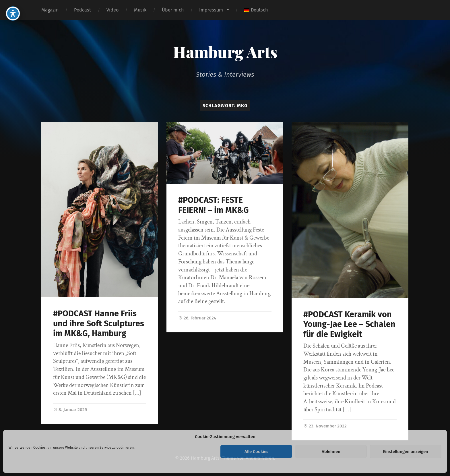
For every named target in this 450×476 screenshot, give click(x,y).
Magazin (50, 10)
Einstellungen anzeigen (406, 452)
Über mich (173, 10)
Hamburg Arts (225, 52)
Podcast (83, 10)
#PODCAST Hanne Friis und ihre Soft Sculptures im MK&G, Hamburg (99, 323)
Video (113, 10)
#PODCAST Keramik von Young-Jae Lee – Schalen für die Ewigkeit (349, 324)
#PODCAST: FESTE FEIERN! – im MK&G (214, 205)
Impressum (211, 10)
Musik (140, 10)
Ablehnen (331, 452)
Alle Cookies (256, 452)
